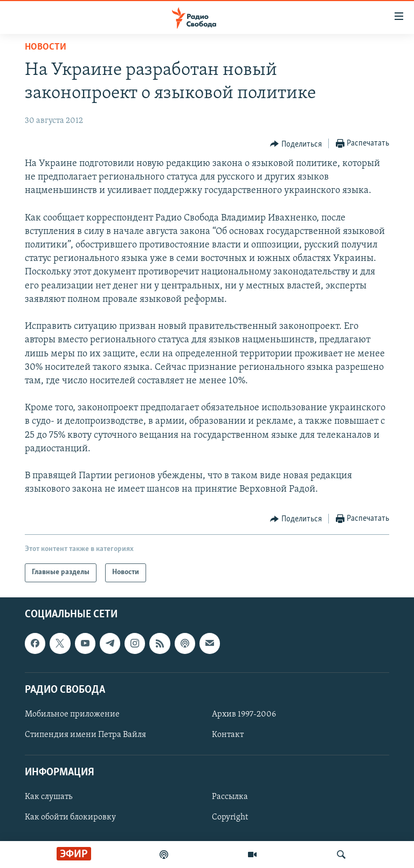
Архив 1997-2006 (244, 714)
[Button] (296, 144)
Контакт (228, 735)
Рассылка (230, 797)
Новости (46, 47)
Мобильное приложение (72, 714)
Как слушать (49, 797)
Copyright (230, 817)
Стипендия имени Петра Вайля (85, 735)
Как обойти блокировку (70, 817)
